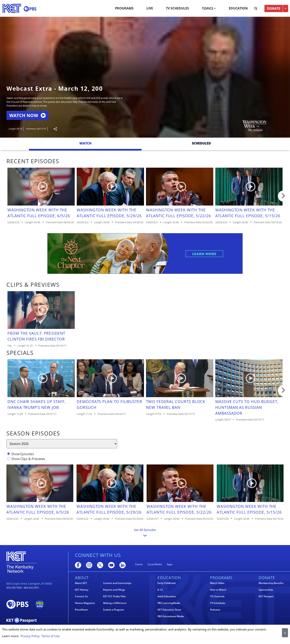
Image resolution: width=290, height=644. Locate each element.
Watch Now (27, 115)
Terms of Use (50, 636)
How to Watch (218, 590)
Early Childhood (166, 583)
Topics (208, 8)
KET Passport (266, 596)
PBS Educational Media (171, 616)
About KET (81, 583)
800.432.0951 (32, 588)
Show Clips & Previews (28, 459)
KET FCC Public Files (114, 596)
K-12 (160, 590)
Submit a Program (113, 610)
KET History (82, 590)
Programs (124, 8)
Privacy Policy (30, 636)
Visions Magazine (85, 603)
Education (238, 8)
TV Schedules (177, 8)
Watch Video (217, 583)
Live (150, 8)
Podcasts (215, 610)
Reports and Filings (114, 590)
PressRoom (81, 610)
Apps (170, 564)
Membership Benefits (271, 583)
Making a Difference (115, 603)
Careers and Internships (117, 583)
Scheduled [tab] (201, 143)
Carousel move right (284, 196)
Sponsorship (266, 590)
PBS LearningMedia (169, 603)
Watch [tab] (85, 143)
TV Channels (217, 596)
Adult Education (167, 596)
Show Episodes (23, 454)
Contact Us (81, 596)
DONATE (274, 8)
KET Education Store (169, 610)
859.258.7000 (14, 588)
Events (139, 564)
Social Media (155, 564)
